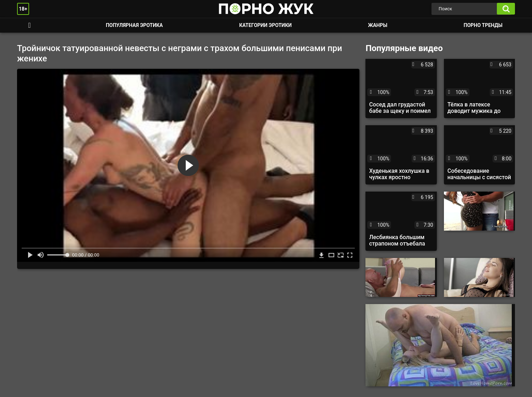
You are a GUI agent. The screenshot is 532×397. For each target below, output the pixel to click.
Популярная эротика (134, 25)
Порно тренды (483, 25)
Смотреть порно (29, 25)
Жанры (378, 25)
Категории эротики (265, 25)
